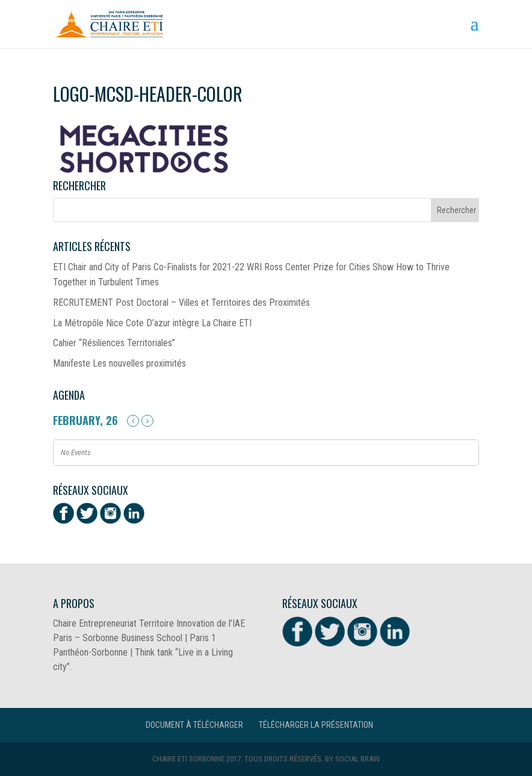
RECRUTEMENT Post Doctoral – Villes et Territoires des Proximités (181, 303)
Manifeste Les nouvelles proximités (119, 363)
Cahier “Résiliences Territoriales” (114, 343)
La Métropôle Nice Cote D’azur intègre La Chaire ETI (152, 323)
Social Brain (357, 759)
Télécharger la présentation (316, 725)
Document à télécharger (194, 725)
